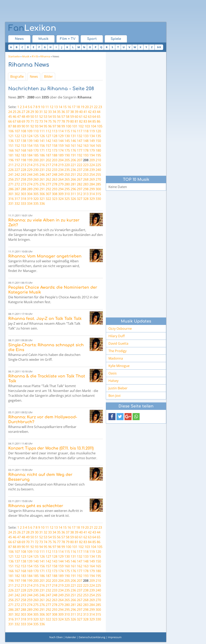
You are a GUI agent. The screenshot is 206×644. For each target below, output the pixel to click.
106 (11, 131)
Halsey (113, 381)
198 (23, 160)
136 (11, 141)
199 (30, 160)
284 (92, 184)
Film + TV (68, 39)
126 (42, 136)
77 (59, 121)
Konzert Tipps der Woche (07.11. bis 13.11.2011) (51, 448)
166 (11, 150)
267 (80, 179)
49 (28, 117)
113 (55, 131)
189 (61, 155)
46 (14, 117)
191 (73, 155)
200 (36, 160)
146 (73, 141)
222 (80, 165)
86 (99, 121)
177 (80, 150)
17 (74, 107)
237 (80, 170)
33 (50, 112)
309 (61, 194)
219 (61, 165)
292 (48, 189)
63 (90, 117)
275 (36, 184)
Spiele (116, 39)
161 (73, 146)
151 (11, 146)
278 (55, 184)
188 (55, 155)
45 (10, 117)
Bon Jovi (114, 396)
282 (80, 184)
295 (67, 189)
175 (67, 150)
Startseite (14, 56)
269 (92, 179)
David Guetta (118, 343)
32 (45, 112)
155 (36, 146)
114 (61, 131)
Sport (92, 39)
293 (55, 189)
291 (42, 189)
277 (48, 184)
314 (92, 194)
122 (17, 136)
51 (37, 117)
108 (23, 131)
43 (94, 112)
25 (14, 112)
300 (98, 189)
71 (32, 121)
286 (11, 189)
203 (55, 160)
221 (73, 165)
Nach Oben (56, 637)
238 (86, 170)
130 (67, 136)
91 (28, 126)
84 (90, 121)
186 (42, 155)
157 (48, 146)
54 (50, 117)
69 (23, 121)
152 (17, 146)
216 (42, 165)
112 (48, 131)
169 (30, 150)
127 (48, 136)
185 (36, 155)
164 (92, 146)
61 (81, 117)
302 (17, 194)
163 (86, 146)
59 (72, 117)
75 (50, 121)
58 (68, 117)
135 (98, 136)
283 (86, 184)
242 (17, 175)
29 (32, 112)
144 (61, 141)
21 (91, 107)
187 (48, 155)
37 (68, 112)
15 (65, 107)
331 (11, 204)
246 (42, 175)
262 (48, 179)
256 (11, 179)
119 (92, 131)
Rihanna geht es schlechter (36, 506)
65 (99, 117)
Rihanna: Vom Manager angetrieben (45, 256)
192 (80, 155)
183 (23, 155)
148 (86, 141)
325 (67, 199)
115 (67, 131)
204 (61, 160)
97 (54, 126)
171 (42, 150)
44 (99, 112)
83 (85, 121)
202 (48, 160)
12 (51, 107)
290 (36, 189)
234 (61, 170)
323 (55, 199)
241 (11, 175)
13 (56, 107)
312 (80, 194)
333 (23, 204)
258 (23, 179)
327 (80, 199)
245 (36, 175)
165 (98, 146)
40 (81, 112)
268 (86, 179)
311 (73, 194)
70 (28, 121)
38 (72, 112)
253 (86, 175)
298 (86, 189)
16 (69, 107)
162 (80, 146)
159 (61, 146)
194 (92, 155)
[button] (112, 417)
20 (87, 107)
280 (67, 184)
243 (23, 175)
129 (61, 136)
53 (45, 117)
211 (11, 165)
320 (36, 199)
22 (96, 107)
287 (17, 189)
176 (73, 150)
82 (81, 121)
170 (36, 150)
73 (41, 121)
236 (73, 170)
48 (23, 117)
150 (98, 141)
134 (92, 136)
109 (30, 131)
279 (61, 184)
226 (11, 170)
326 (73, 199)
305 (36, 194)
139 (30, 141)
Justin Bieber (118, 388)
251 (73, 175)
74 (45, 121)
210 (98, 160)
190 (67, 155)
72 (37, 121)
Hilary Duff (117, 336)
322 (48, 199)
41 (85, 112)
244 (30, 175)
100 (68, 126)
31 (41, 112)
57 (63, 117)
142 (48, 141)
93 (37, 126)
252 (80, 175)
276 (42, 184)
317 (17, 199)
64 (94, 117)
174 (61, 150)
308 (55, 194)
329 (92, 199)
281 (73, 184)
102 (81, 126)
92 (32, 126)
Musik (43, 39)
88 (14, 126)
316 (11, 199)
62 (85, 117)
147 (80, 141)
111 (42, 131)
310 (67, 194)
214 (30, 165)
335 (36, 204)
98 (59, 126)
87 (10, 126)
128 (55, 136)
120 (98, 131)
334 (30, 204)
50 (32, 117)
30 (37, 112)
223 (86, 165)
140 (36, 141)
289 (30, 189)
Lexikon (32, 28)
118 (86, 131)
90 (23, 126)
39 (76, 112)
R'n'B (35, 56)
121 (11, 136)
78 (63, 121)
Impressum (115, 637)
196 (11, 160)
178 (86, 150)
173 (55, 150)
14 (60, 107)
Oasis (113, 373)
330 (98, 199)
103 (87, 126)
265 (67, 179)
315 (98, 194)
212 (17, 165)
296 (73, 189)
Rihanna (45, 56)
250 (67, 175)
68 (19, 121)
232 (48, 170)
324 (61, 199)
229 (30, 170)
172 (48, 150)
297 (80, 189)
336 (42, 204)
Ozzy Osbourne (120, 329)
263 (55, 179)
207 (80, 160)
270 (98, 179)
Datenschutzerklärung (92, 637)
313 (86, 194)
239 (92, 170)
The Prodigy (117, 351)
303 (23, 194)
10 (43, 107)
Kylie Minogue (119, 366)
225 (98, 165)
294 (61, 189)
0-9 (159, 47)
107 (17, 131)
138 (23, 141)
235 (67, 170)
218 (55, 165)
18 (78, 107)
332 (17, 204)
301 (11, 194)
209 (92, 160)
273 (23, 184)
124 (30, 136)
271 (11, 184)
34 (54, 112)
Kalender (71, 637)
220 (67, 165)
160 (67, 146)
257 (17, 179)
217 (48, 165)
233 (55, 170)
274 (30, 184)
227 (17, 170)
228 (23, 170)
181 (11, 155)
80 (72, 121)
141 (42, 141)
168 (23, 150)
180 (98, 150)
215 (36, 165)
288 (23, 189)
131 (73, 136)
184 (30, 155)
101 (75, 126)
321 (42, 199)
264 (61, 179)
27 (23, 112)
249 (61, 175)
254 (92, 175)
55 (54, 117)
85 (94, 121)
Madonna (116, 358)
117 (80, 131)
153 (23, 146)
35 (59, 112)
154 (30, 146)
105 (100, 126)
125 (36, 136)
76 (54, 121)
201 (42, 160)
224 (92, 165)
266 (73, 179)
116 (73, 131)
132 (80, 136)
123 (23, 136)
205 (67, 160)
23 (100, 107)
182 (17, 155)
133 (86, 136)
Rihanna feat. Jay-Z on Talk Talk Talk (45, 319)
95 (45, 126)
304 (30, 194)
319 (30, 199)
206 (73, 160)
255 (98, 175)
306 (42, 194)
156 (42, 146)
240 (98, 170)
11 (47, 107)
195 (98, 155)
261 (42, 179)
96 (50, 126)
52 (41, 117)
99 (63, 126)
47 (19, 117)
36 (63, 112)
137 (17, 141)
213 (23, 165)
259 (30, 179)
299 (92, 189)
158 (55, 146)
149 (92, 141)
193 (86, 155)
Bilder (48, 76)
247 (48, 175)
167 (17, 150)
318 (23, 199)
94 (41, 126)
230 (36, 170)
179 (92, 150)
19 (82, 107)
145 (67, 141)
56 (59, 117)
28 (28, 112)
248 (55, 175)
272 (17, 184)
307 (48, 194)
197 (17, 160)
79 (68, 121)
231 (42, 170)
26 (19, 112)
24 (10, 112)
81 (76, 121)
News (19, 39)
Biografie (17, 76)
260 (36, 179)
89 (19, 126)
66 (10, 121)
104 (93, 126)
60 (76, 117)
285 (98, 184)
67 (14, 121)
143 (55, 141)
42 (90, 112)
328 (86, 199)
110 (36, 131)
